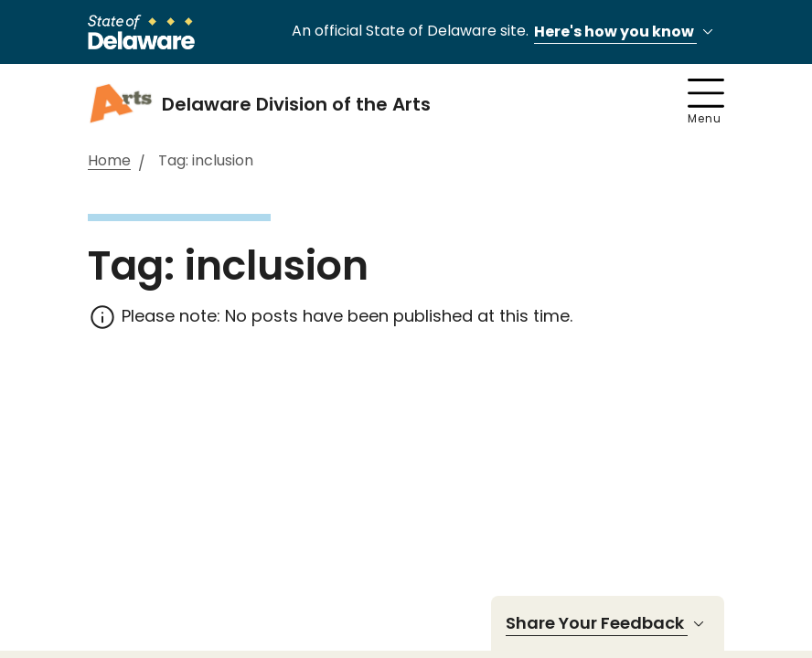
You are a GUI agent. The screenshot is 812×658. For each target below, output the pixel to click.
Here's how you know (626, 32)
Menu (706, 102)
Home (109, 161)
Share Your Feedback (608, 623)
